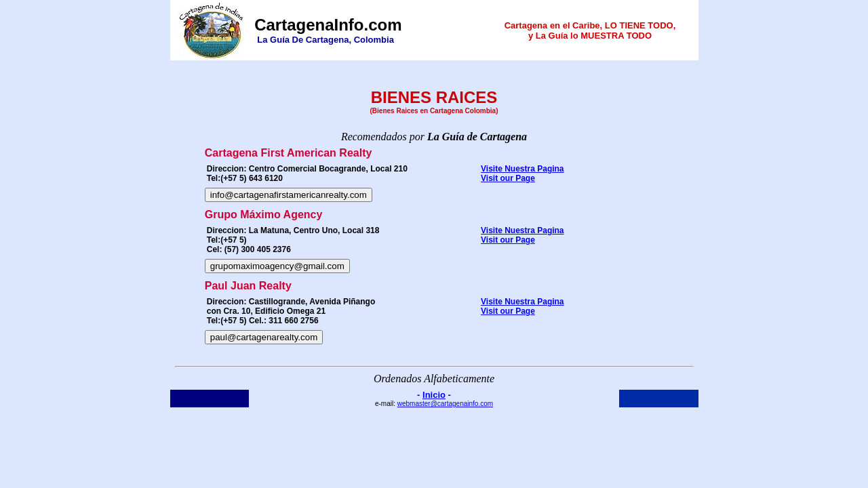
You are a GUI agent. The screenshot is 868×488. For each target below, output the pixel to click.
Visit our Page (508, 178)
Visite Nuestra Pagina (522, 169)
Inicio (434, 395)
